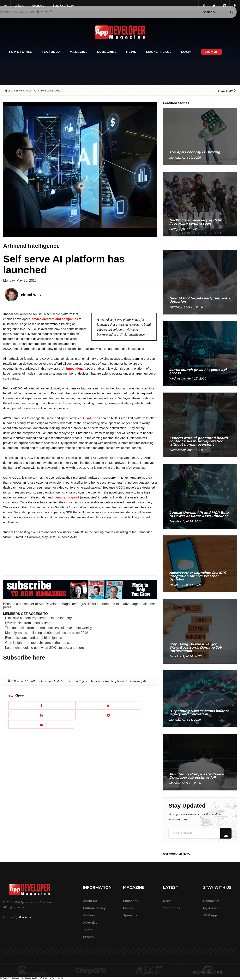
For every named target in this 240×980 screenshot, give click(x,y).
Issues (128, 908)
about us (90, 901)
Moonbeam (25, 917)
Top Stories (20, 52)
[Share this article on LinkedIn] (41, 715)
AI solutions (91, 418)
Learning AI (138, 681)
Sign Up (212, 52)
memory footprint (66, 497)
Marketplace (159, 52)
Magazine (79, 52)
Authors (89, 915)
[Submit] (232, 12)
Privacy (89, 937)
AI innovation (72, 368)
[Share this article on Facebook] (41, 705)
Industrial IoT (100, 681)
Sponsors (130, 915)
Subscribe (107, 52)
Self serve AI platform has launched (35, 681)
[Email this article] (41, 724)
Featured (51, 52)
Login (186, 52)
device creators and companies (55, 319)
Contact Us (211, 901)
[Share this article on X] (108, 705)
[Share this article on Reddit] (108, 715)
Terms (88, 930)
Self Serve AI (120, 681)
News (131, 52)
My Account (212, 908)
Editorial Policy (94, 908)
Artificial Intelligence (75, 681)
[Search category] (209, 12)
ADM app (210, 915)
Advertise (90, 922)
